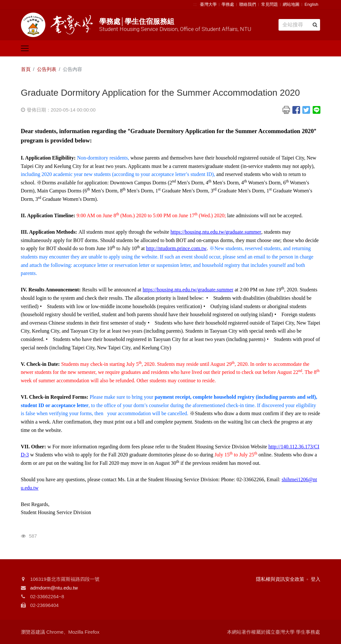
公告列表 (47, 69)
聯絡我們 (248, 4)
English (312, 4)
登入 (316, 579)
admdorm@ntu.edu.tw (54, 588)
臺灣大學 (208, 4)
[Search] (299, 25)
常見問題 (270, 4)
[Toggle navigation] (25, 48)
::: (195, 4)
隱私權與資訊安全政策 (280, 579)
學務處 (228, 4)
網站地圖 (291, 4)
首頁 (26, 69)
